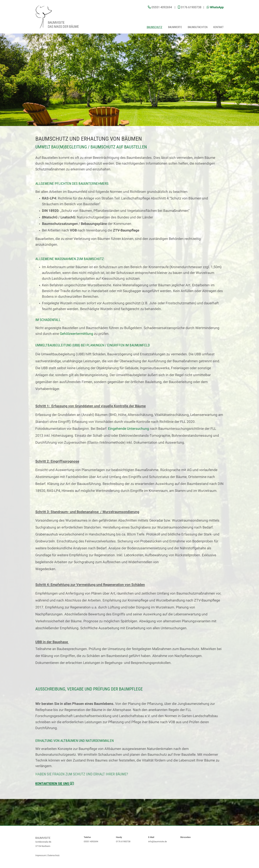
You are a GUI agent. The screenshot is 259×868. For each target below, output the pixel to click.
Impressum (41, 855)
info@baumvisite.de (157, 841)
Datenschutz (54, 855)
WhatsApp (217, 7)
